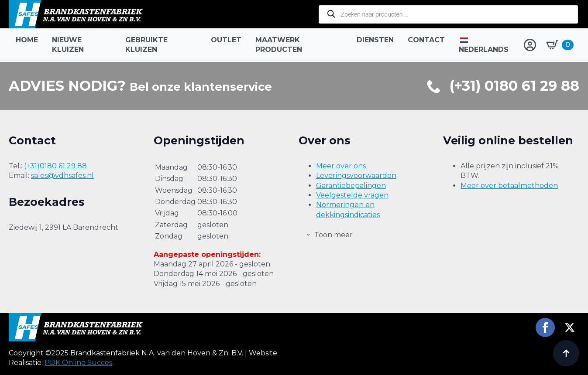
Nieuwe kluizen (68, 45)
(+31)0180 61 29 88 (55, 166)
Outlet (226, 40)
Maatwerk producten (279, 45)
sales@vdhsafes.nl (62, 176)
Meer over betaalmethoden (509, 186)
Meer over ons (341, 166)
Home (27, 40)
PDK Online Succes (78, 363)
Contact (426, 40)
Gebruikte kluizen (146, 45)
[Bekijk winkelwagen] (560, 45)
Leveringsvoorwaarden (356, 176)
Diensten (375, 40)
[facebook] (545, 327)
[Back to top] (566, 353)
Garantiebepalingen (351, 186)
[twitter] (570, 327)
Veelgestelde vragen (352, 195)
